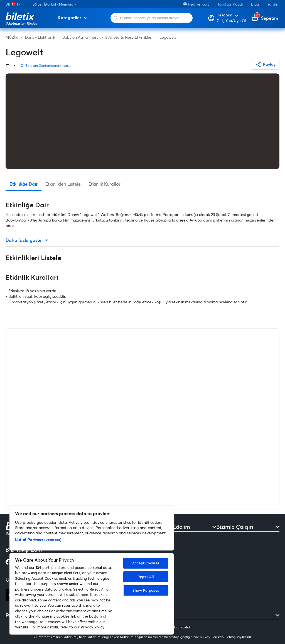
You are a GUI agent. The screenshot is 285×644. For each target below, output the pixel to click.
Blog (255, 4)
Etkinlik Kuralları (105, 184)
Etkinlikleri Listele (63, 184)
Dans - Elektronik (40, 37)
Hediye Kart (196, 4)
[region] (92, 570)
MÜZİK (12, 37)
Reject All (146, 577)
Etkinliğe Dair (24, 184)
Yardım (273, 4)
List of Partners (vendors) (38, 539)
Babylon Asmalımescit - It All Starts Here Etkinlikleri (107, 37)
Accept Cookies (146, 563)
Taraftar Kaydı (230, 4)
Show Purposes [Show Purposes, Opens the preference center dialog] (146, 590)
